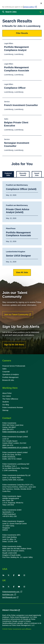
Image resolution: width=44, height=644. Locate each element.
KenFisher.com (8, 595)
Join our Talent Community (16, 315)
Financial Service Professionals (14, 366)
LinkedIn (3, 575)
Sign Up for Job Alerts (14, 345)
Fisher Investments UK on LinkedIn (15, 448)
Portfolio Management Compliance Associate (18, 234)
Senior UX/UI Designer (18, 256)
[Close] (41, 3)
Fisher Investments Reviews (13, 407)
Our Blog (6, 405)
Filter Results (22, 33)
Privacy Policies (10, 610)
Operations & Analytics (11, 374)
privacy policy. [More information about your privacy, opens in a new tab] (29, 6)
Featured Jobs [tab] (8, 174)
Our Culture (7, 396)
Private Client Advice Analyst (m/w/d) (18, 211)
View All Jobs (22, 272)
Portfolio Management (10, 377)
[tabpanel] (22, 228)
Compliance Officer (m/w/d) (21, 189)
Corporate (6, 372)
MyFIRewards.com (9, 598)
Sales (4, 369)
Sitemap (5, 410)
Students (6, 402)
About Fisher (7, 393)
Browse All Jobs (8, 380)
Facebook (14, 575)
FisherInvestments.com (11, 592)
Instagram (24, 575)
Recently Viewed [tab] (23, 174)
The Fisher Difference (10, 399)
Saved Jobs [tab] (37, 174)
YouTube (19, 575)
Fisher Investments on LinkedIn (14, 432)
